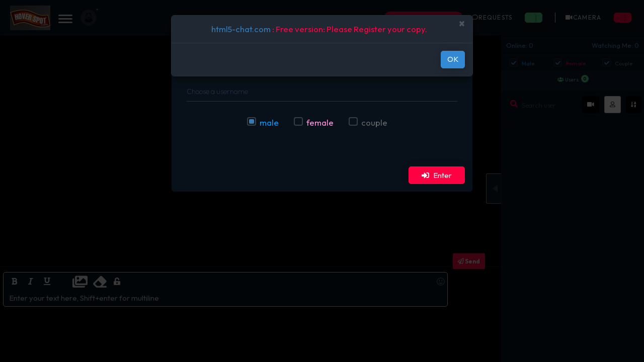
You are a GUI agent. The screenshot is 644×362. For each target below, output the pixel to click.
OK (453, 59)
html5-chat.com (241, 29)
